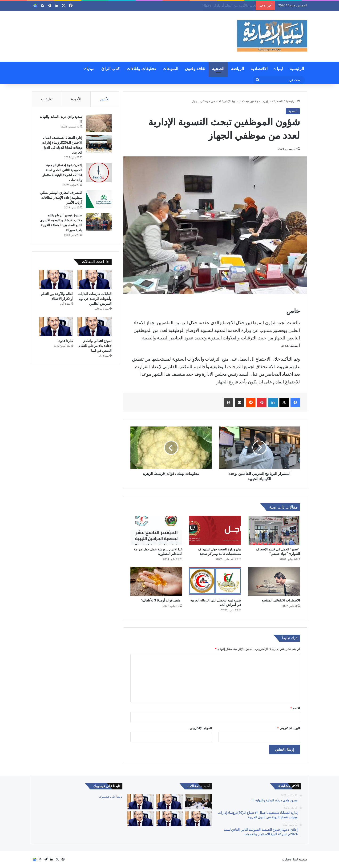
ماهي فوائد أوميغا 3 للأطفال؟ (162, 600)
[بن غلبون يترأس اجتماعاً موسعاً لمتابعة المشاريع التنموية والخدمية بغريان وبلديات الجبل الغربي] (198, 802)
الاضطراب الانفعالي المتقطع (281, 600)
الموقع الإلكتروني (201, 728)
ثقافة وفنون (195, 69)
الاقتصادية (259, 69)
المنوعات (170, 69)
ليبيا (280, 69)
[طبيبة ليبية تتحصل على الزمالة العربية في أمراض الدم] (215, 581)
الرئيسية (297, 69)
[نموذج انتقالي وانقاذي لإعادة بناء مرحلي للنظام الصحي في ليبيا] (95, 327)
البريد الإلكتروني (289, 728)
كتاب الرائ (111, 69)
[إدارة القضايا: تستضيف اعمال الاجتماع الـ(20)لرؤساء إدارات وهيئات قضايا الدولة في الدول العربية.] (99, 144)
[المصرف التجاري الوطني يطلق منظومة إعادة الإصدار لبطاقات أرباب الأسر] (99, 199)
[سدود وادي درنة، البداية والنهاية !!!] (99, 123)
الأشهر (105, 99)
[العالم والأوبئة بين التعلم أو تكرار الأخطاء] (56, 279)
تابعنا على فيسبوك (111, 797)
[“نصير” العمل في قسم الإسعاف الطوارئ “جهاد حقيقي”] (274, 530)
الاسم (295, 708)
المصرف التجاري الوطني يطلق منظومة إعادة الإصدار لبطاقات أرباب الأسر (61, 198)
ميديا (90, 69)
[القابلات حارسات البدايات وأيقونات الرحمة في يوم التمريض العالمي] (95, 279)
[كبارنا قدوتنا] (56, 327)
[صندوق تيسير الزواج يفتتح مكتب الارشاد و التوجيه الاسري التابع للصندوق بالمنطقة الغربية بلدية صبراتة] (99, 222)
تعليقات (47, 99)
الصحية (218, 69)
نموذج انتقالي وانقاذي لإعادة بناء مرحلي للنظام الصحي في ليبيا (95, 346)
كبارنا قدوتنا (65, 341)
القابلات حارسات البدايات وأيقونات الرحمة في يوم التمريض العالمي (208, 5)
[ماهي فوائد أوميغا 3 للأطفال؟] (156, 581)
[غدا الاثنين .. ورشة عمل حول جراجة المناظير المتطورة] (156, 530)
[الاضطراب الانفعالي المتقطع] (274, 581)
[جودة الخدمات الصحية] (141, 819)
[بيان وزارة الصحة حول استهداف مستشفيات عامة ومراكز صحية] (215, 530)
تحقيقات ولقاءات (141, 69)
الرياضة (237, 69)
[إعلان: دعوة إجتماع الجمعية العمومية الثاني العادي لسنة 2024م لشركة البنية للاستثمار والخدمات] (99, 173)
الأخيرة (76, 99)
